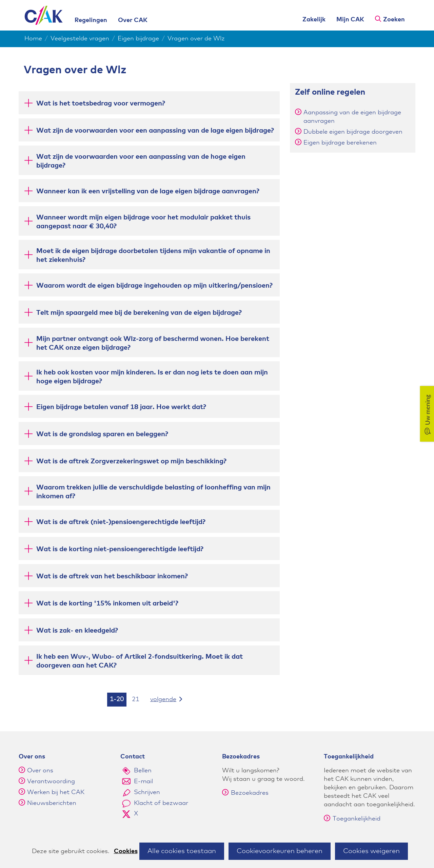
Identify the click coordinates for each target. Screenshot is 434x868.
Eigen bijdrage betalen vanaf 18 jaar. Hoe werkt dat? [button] (121, 407)
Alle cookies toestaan (182, 851)
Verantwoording (51, 782)
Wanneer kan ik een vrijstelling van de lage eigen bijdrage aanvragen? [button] (148, 191)
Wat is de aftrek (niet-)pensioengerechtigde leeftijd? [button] (121, 522)
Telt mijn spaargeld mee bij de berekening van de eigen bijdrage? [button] (139, 312)
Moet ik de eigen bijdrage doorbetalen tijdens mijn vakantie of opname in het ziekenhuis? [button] (153, 255)
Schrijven (147, 792)
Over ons (40, 771)
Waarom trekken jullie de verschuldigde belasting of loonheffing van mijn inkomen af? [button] (153, 492)
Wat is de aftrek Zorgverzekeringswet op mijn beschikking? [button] (131, 461)
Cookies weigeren (371, 851)
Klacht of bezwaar (161, 803)
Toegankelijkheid (352, 819)
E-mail (143, 782)
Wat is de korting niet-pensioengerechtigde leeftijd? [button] (120, 549)
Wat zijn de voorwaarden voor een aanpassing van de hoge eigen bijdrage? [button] (141, 161)
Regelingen (91, 20)
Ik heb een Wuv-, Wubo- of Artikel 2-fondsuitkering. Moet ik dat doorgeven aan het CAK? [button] (140, 661)
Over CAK (133, 20)
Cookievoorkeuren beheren (280, 851)
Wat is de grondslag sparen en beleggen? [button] (102, 434)
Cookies (126, 851)
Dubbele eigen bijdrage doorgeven (353, 132)
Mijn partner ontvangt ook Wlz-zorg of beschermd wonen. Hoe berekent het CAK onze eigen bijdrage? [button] (153, 343)
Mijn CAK (350, 20)
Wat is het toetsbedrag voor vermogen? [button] (101, 103)
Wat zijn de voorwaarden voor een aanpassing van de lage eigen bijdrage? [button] (155, 130)
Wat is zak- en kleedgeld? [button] (77, 630)
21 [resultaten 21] (136, 699)
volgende (171, 699)
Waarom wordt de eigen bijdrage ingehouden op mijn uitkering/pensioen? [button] (154, 285)
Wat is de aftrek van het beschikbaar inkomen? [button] (112, 576)
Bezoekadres (245, 793)
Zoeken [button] (394, 20)
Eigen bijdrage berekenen (340, 143)
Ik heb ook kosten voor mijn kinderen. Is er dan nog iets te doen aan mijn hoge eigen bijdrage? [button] (152, 377)
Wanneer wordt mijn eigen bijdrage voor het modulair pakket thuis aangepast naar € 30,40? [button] (143, 222)
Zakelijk (314, 20)
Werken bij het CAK (56, 792)
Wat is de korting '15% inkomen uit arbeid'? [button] (107, 603)
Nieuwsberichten (52, 803)
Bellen (143, 771)
